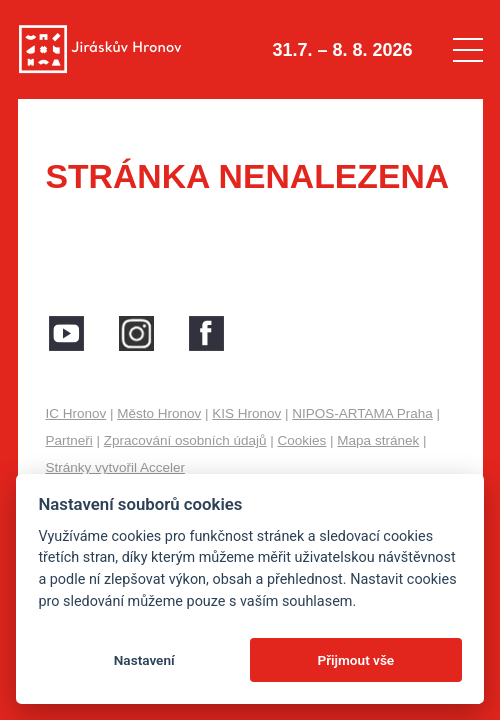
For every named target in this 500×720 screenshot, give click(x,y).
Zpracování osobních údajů (185, 440)
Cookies (302, 440)
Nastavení (144, 660)
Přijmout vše (355, 660)
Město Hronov (159, 413)
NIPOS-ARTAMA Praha (362, 413)
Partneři (68, 440)
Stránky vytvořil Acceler (115, 467)
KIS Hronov (246, 413)
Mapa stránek (378, 440)
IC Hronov (75, 413)
